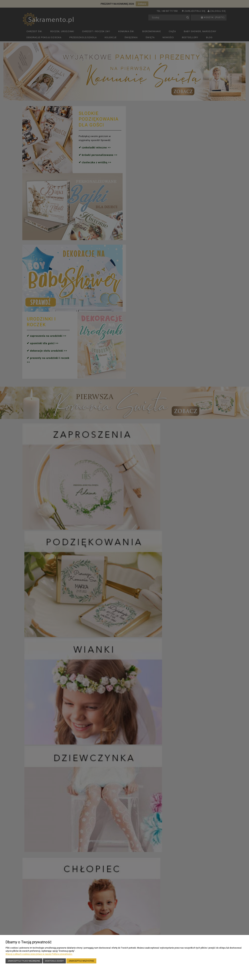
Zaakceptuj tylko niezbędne (24, 961)
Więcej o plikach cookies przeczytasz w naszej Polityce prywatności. (39, 954)
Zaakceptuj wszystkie (81, 961)
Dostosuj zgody (54, 961)
